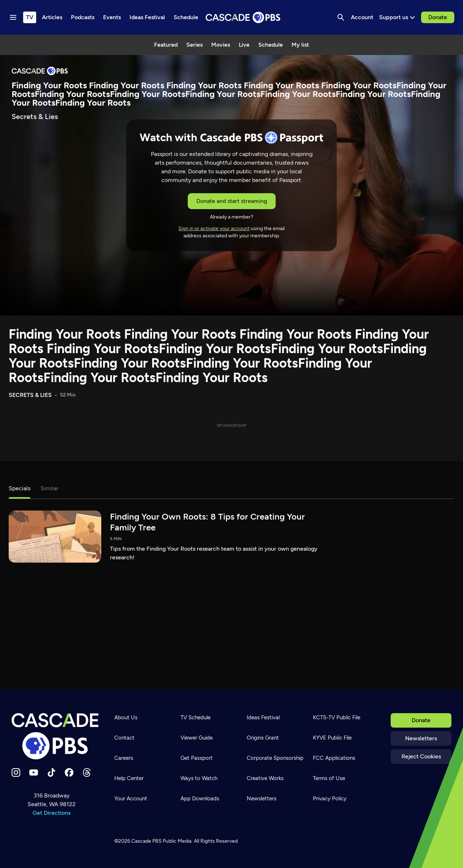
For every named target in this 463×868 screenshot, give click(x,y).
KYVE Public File (332, 738)
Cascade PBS (146, 841)
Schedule (271, 45)
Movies (221, 45)
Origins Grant (263, 738)
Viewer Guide (197, 738)
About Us (126, 717)
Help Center (129, 778)
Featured (166, 45)
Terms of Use (329, 778)
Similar (49, 488)
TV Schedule (196, 717)
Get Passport (197, 758)
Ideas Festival (263, 717)
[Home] (55, 736)
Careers (124, 758)
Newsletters (421, 738)
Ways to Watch (199, 778)
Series (194, 45)
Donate (438, 17)
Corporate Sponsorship (275, 758)
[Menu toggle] (13, 17)
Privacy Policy (330, 799)
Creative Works (265, 778)
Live (244, 45)
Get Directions (52, 813)
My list (300, 45)
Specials (20, 488)
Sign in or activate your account (214, 228)
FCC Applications (334, 758)
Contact (124, 738)
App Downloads (200, 799)
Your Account (131, 799)
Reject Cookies (421, 756)
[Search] (341, 17)
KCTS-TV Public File (337, 717)
